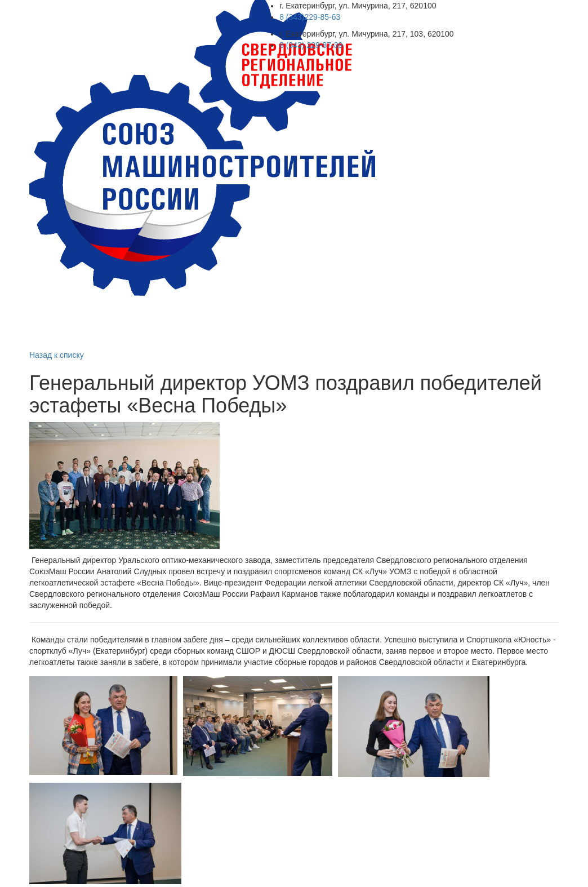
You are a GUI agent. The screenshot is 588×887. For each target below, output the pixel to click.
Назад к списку (57, 355)
